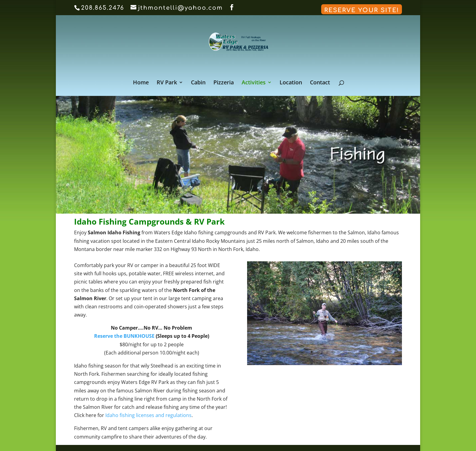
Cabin (198, 83)
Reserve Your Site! (362, 10)
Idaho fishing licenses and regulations (148, 415)
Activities (254, 83)
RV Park (167, 83)
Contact (320, 83)
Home (141, 83)
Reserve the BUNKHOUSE (124, 336)
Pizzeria (224, 83)
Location (291, 83)
